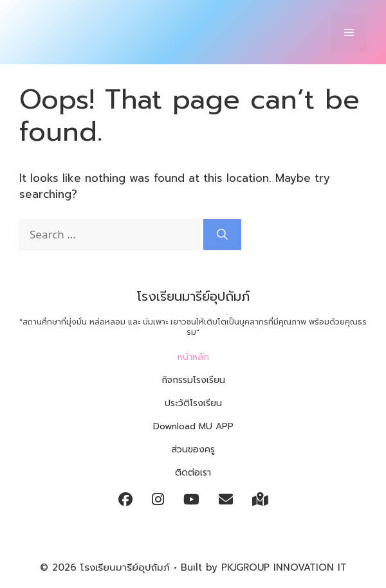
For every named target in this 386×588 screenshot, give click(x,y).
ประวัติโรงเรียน (193, 403)
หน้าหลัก (193, 357)
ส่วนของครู (193, 450)
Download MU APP (193, 426)
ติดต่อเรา (193, 473)
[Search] (222, 235)
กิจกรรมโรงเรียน (193, 380)
